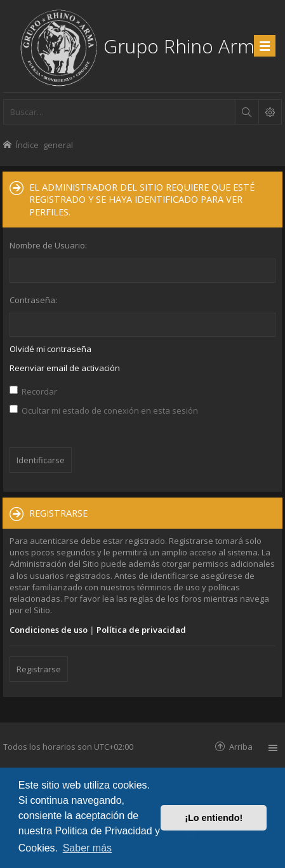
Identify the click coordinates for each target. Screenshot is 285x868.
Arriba (241, 746)
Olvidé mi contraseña (50, 349)
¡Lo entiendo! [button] (214, 818)
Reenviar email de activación (65, 368)
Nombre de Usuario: (48, 245)
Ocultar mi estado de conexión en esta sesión (104, 410)
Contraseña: (33, 300)
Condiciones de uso (49, 630)
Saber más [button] (87, 848)
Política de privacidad (141, 630)
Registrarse (39, 669)
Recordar (33, 391)
